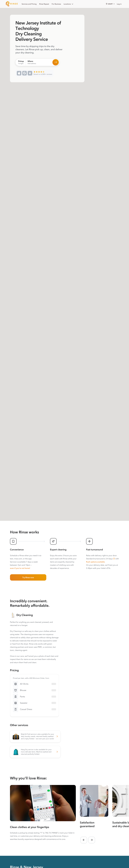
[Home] (12, 4)
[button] (114, 559)
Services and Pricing (29, 4)
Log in (119, 4)
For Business (56, 4)
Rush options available (95, 562)
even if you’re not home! (20, 568)
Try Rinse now (28, 577)
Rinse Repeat (44, 4)
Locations (69, 4)
